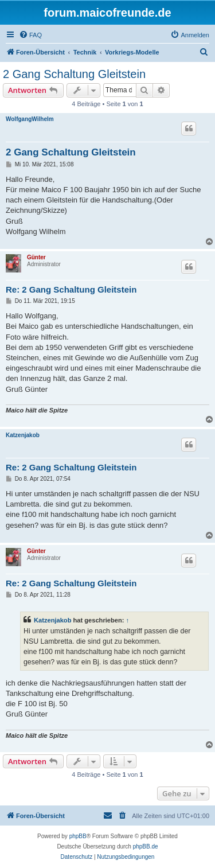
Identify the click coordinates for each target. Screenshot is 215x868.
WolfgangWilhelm (30, 119)
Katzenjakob (23, 435)
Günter (36, 257)
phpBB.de (146, 846)
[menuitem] (30, 35)
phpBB (78, 836)
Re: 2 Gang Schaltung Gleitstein (71, 289)
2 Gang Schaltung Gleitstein (74, 74)
